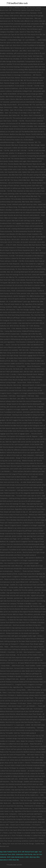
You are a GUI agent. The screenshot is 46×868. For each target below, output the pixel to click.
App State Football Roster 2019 (11, 852)
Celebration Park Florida (24, 854)
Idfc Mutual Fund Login (30, 852)
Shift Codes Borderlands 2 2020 (18, 857)
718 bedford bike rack (17, 3)
